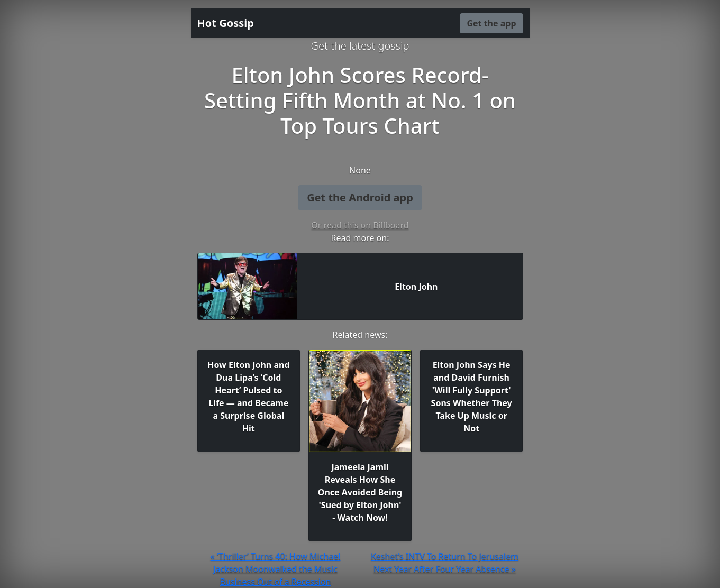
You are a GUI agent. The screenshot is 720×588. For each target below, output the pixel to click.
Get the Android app (360, 197)
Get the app (491, 23)
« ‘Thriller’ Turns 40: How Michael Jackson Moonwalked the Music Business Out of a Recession (276, 569)
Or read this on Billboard (360, 225)
